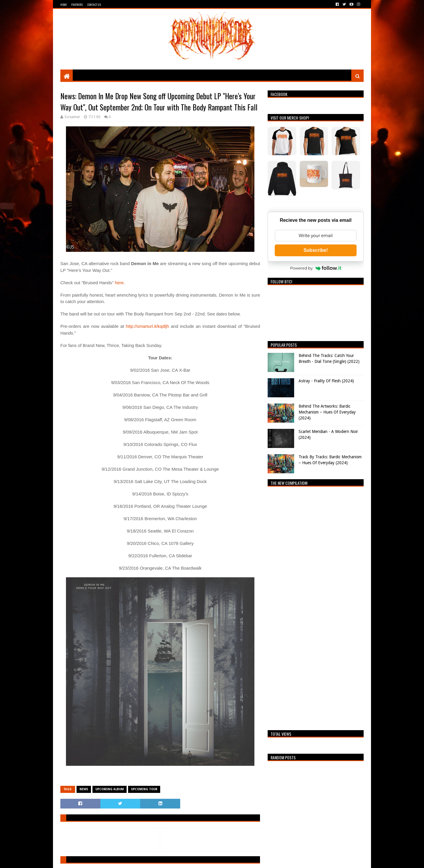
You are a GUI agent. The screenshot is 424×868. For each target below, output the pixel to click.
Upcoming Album (110, 789)
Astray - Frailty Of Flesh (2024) (326, 381)
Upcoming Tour (144, 789)
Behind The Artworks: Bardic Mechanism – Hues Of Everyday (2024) (327, 412)
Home (64, 5)
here (119, 283)
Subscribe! (316, 250)
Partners (77, 5)
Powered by (316, 268)
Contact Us (94, 5)
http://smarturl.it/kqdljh (147, 326)
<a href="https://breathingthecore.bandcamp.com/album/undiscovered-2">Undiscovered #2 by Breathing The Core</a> (316, 607)
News (84, 789)
